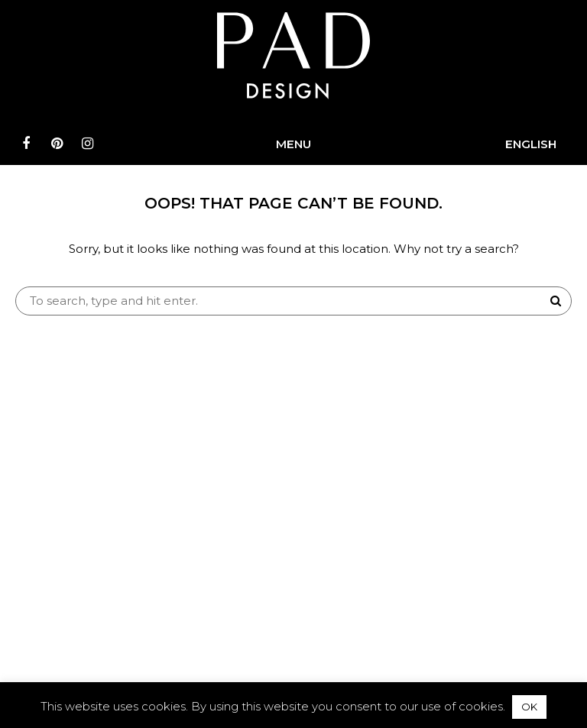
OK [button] (529, 707)
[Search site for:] (293, 301)
